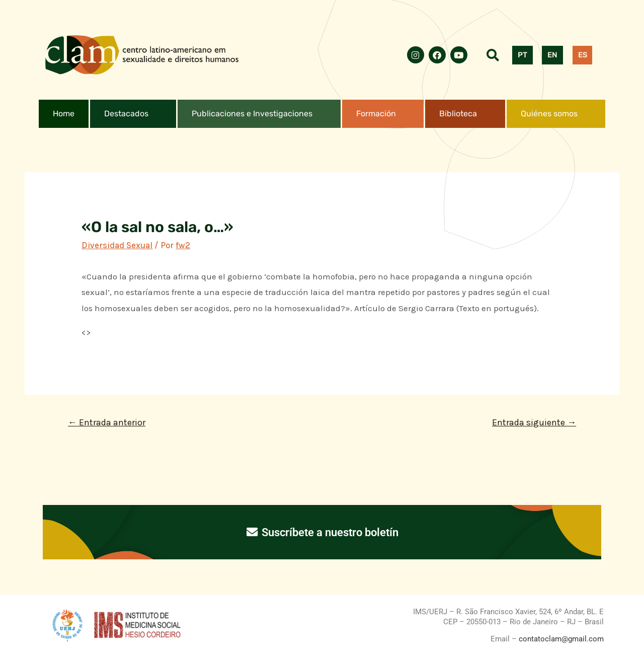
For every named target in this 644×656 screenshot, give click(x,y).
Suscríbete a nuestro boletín (322, 532)
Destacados (126, 114)
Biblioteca (458, 114)
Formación (376, 114)
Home (64, 114)
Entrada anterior (107, 422)
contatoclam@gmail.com (560, 639)
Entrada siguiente (534, 422)
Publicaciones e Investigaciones (252, 114)
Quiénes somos (549, 114)
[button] (133, 114)
